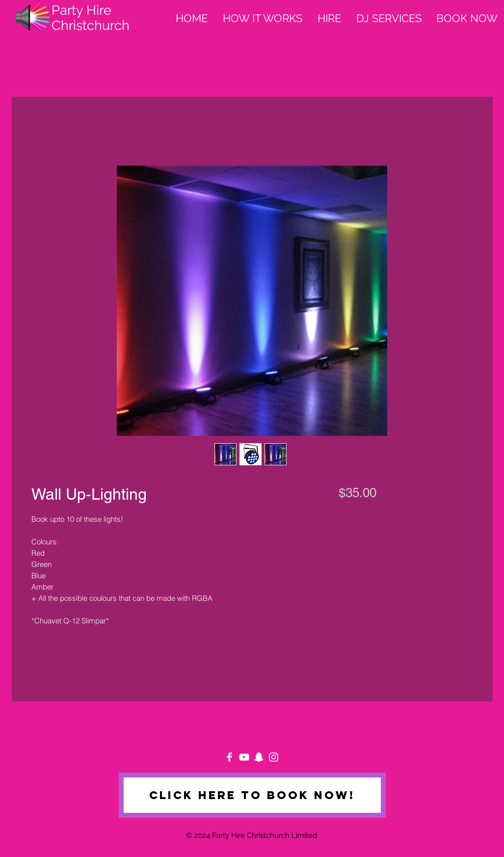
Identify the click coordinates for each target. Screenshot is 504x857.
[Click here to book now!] (252, 795)
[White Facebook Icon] (229, 757)
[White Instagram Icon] (274, 757)
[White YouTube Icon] (244, 757)
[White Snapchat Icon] (259, 757)
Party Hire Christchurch (91, 18)
